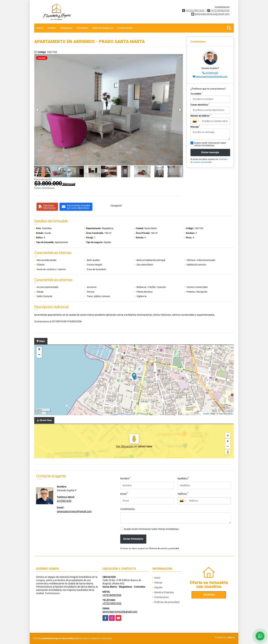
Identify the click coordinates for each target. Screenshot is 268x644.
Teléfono (183, 494)
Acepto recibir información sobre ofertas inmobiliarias (151, 529)
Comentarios (127, 509)
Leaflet (206, 414)
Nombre (125, 478)
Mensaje (195, 127)
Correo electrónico (200, 105)
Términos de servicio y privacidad (164, 549)
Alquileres (66, 28)
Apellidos (183, 478)
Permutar (83, 28)
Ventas (52, 28)
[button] (180, 57)
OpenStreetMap (226, 414)
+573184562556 (220, 10)
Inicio (40, 28)
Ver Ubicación (125, 446)
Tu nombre (196, 94)
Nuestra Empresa (103, 28)
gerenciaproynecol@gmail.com (212, 77)
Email (124, 494)
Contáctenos (125, 28)
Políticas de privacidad (167, 602)
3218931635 (212, 73)
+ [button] (39, 350)
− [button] (39, 355)
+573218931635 (195, 10)
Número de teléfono (201, 116)
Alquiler (158, 587)
